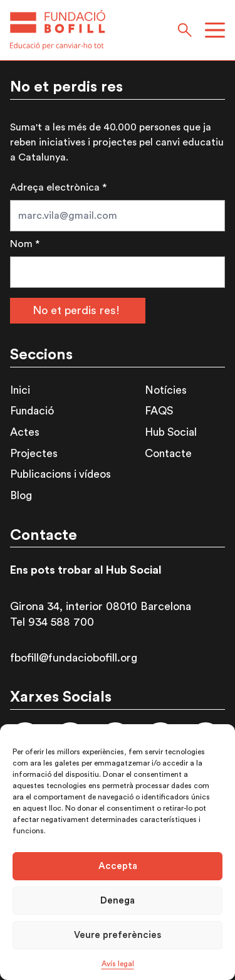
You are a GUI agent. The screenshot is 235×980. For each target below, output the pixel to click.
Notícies (166, 390)
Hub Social (171, 432)
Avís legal (118, 964)
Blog (21, 496)
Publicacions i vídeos (60, 474)
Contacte (168, 454)
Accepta (118, 866)
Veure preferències (118, 935)
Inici (20, 390)
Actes (25, 432)
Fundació (32, 411)
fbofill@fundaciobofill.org (74, 658)
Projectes (34, 454)
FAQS (159, 411)
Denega (118, 901)
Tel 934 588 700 (52, 622)
